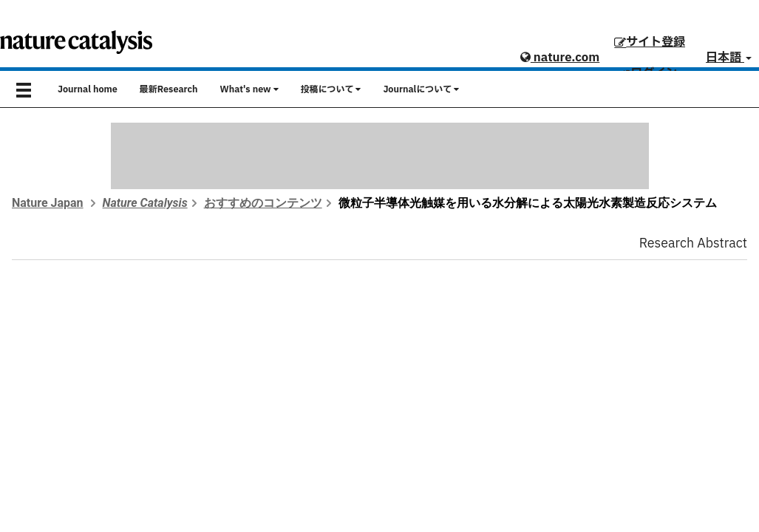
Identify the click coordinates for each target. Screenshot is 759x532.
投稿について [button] (331, 89)
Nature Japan (48, 203)
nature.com (560, 58)
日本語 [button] (729, 58)
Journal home (88, 89)
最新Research (169, 89)
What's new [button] (249, 89)
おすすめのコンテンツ (263, 203)
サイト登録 (650, 42)
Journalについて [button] (421, 89)
